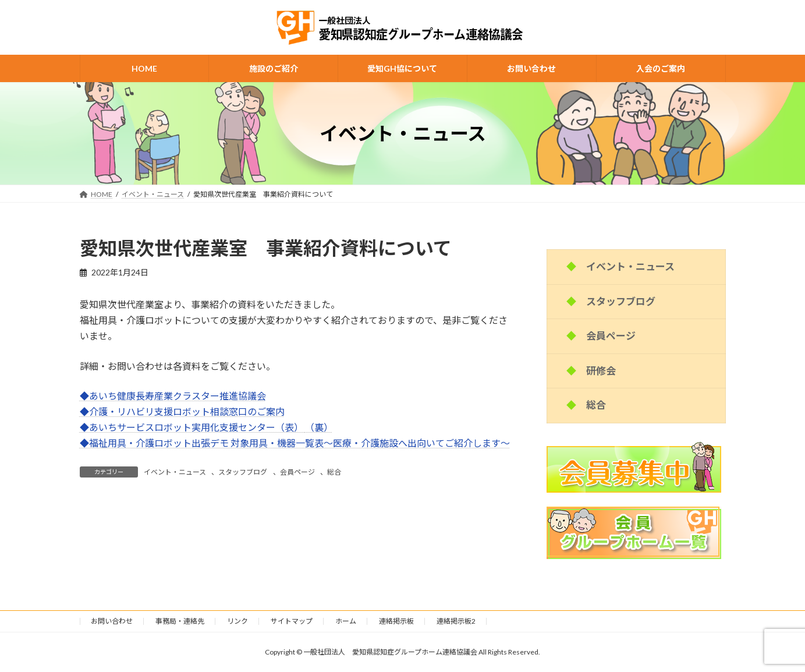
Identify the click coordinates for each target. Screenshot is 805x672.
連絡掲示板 (396, 621)
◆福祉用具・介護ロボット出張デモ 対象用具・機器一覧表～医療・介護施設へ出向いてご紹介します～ (295, 443)
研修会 (601, 371)
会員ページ (297, 472)
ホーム (346, 621)
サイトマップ (292, 621)
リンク (237, 621)
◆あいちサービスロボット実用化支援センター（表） (192, 427)
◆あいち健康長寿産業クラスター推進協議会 (173, 396)
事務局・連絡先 (180, 621)
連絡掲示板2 (456, 621)
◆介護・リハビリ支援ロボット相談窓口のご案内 (182, 411)
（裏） (319, 427)
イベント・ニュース (175, 472)
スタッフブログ (243, 472)
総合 (334, 472)
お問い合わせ (112, 621)
